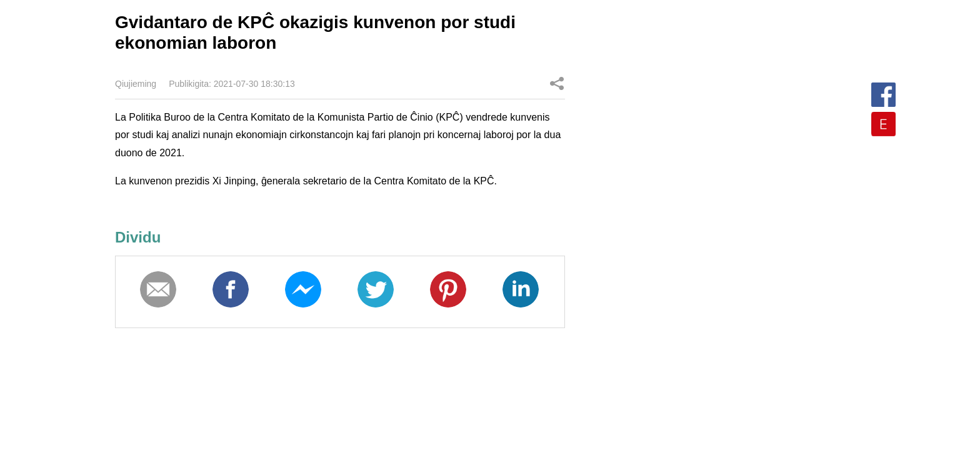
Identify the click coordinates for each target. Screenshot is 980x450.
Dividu (557, 83)
